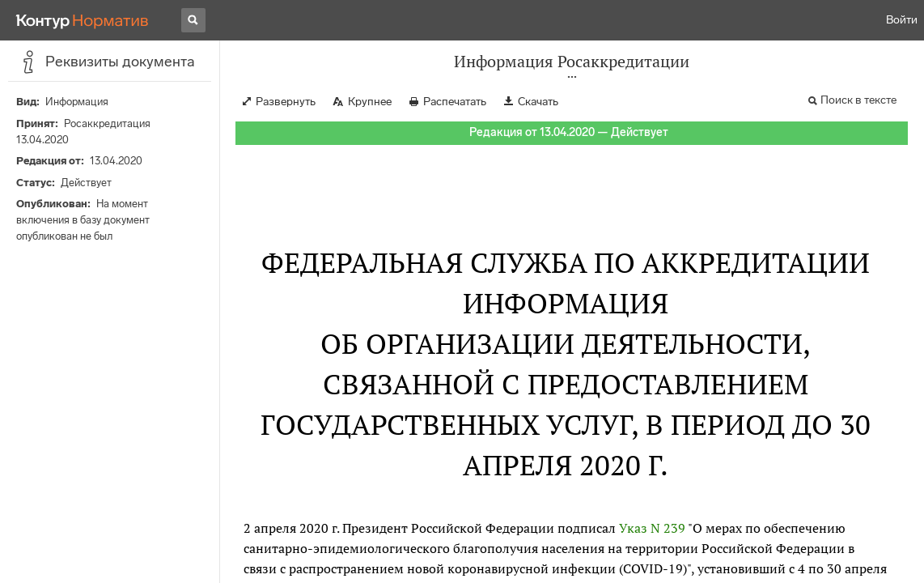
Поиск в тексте (858, 100)
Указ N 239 (652, 528)
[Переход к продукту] (83, 20)
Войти (902, 20)
